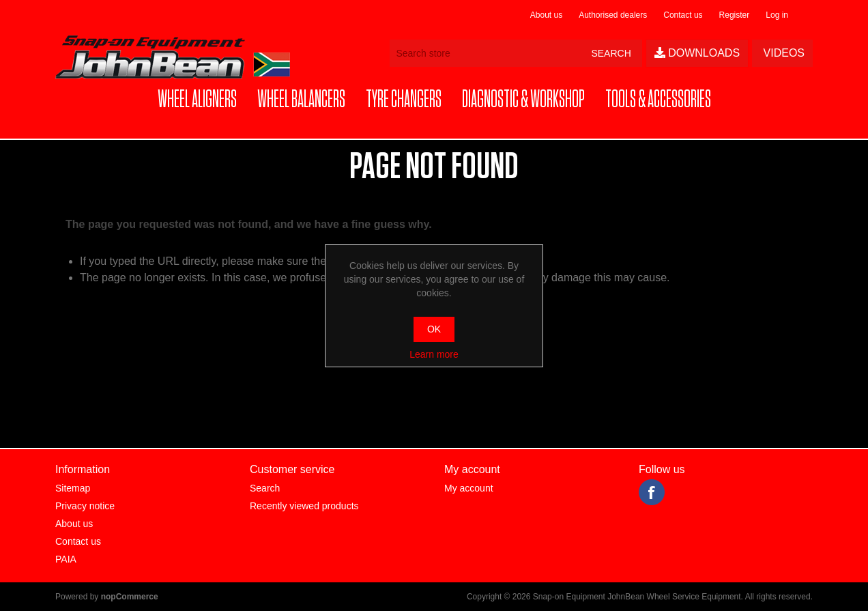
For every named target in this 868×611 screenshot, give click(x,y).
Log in (777, 15)
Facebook (652, 492)
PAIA (66, 559)
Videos (782, 53)
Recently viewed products (304, 506)
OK (434, 329)
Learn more (434, 354)
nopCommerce (130, 597)
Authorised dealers (613, 15)
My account (469, 488)
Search (265, 488)
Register (735, 15)
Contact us (683, 15)
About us (546, 15)
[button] (197, 100)
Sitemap (73, 488)
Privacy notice (85, 506)
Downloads (697, 53)
